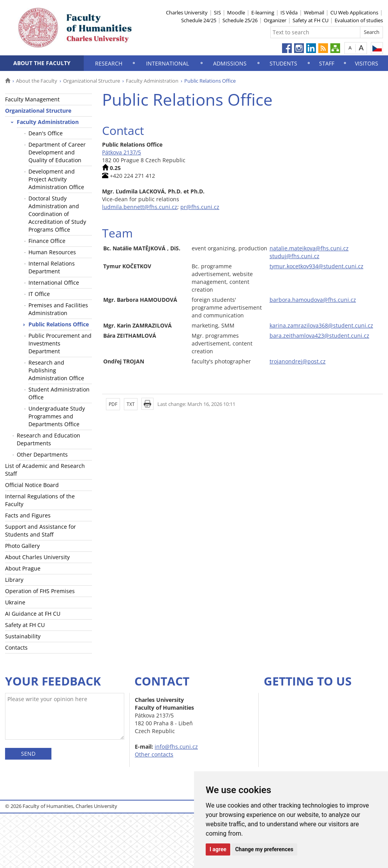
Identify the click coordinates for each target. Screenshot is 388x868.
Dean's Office (46, 133)
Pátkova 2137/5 (122, 152)
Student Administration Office (59, 393)
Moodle (236, 12)
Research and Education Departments (48, 439)
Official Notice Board (32, 485)
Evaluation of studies (359, 20)
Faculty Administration (152, 81)
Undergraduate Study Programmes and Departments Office (57, 416)
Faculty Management (32, 99)
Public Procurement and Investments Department (60, 343)
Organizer (275, 20)
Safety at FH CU (310, 20)
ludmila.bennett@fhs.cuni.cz (140, 207)
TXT (131, 404)
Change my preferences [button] (264, 849)
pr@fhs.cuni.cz (200, 207)
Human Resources (52, 252)
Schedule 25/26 (240, 20)
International (168, 63)
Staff (327, 63)
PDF (113, 404)
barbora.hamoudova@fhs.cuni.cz (313, 300)
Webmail (314, 12)
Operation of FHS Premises (40, 591)
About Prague (23, 568)
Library (14, 580)
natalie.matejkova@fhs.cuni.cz (309, 248)
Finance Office (47, 241)
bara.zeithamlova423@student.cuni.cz (319, 336)
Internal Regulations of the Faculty (40, 500)
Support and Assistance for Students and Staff (41, 531)
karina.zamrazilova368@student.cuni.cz (321, 325)
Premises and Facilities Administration (58, 309)
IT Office (39, 294)
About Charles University (37, 557)
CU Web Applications (354, 12)
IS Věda (289, 12)
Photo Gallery (22, 546)
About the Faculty (42, 63)
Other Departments (42, 454)
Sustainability (23, 636)
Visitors (367, 63)
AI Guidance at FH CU (33, 614)
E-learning (263, 12)
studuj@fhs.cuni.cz (295, 256)
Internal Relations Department (52, 267)
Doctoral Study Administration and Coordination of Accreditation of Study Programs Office (57, 214)
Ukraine (15, 602)
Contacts (16, 647)
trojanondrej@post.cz (298, 361)
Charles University (187, 12)
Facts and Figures (28, 515)
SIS (217, 12)
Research (109, 63)
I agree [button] (218, 849)
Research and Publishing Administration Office (56, 370)
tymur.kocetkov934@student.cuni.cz (317, 266)
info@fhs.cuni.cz (176, 747)
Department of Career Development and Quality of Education (57, 152)
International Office (54, 283)
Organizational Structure (92, 81)
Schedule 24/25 (199, 20)
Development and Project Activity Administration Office (56, 179)
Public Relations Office (59, 324)
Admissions (230, 63)
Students (283, 63)
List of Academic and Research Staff (45, 470)
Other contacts (154, 754)
